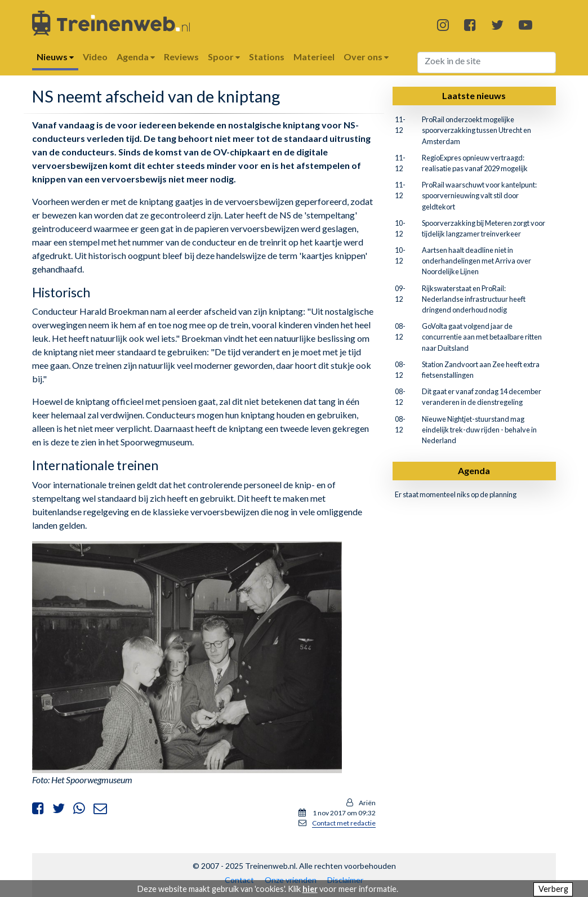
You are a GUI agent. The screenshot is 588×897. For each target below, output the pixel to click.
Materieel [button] (314, 57)
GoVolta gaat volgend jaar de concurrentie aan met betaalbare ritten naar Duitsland (482, 337)
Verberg (553, 889)
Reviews (181, 57)
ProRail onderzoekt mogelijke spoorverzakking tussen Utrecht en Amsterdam (476, 130)
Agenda (474, 470)
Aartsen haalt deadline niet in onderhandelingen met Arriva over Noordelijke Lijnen (476, 261)
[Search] (487, 63)
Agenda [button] (136, 57)
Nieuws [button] (55, 57)
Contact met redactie (344, 823)
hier (310, 889)
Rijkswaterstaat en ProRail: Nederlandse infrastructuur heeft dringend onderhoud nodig (474, 299)
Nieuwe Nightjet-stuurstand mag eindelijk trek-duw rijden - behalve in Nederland (479, 430)
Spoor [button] (224, 57)
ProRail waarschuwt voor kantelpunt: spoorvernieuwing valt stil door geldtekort (479, 195)
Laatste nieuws (474, 95)
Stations (267, 57)
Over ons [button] (366, 57)
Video (95, 57)
